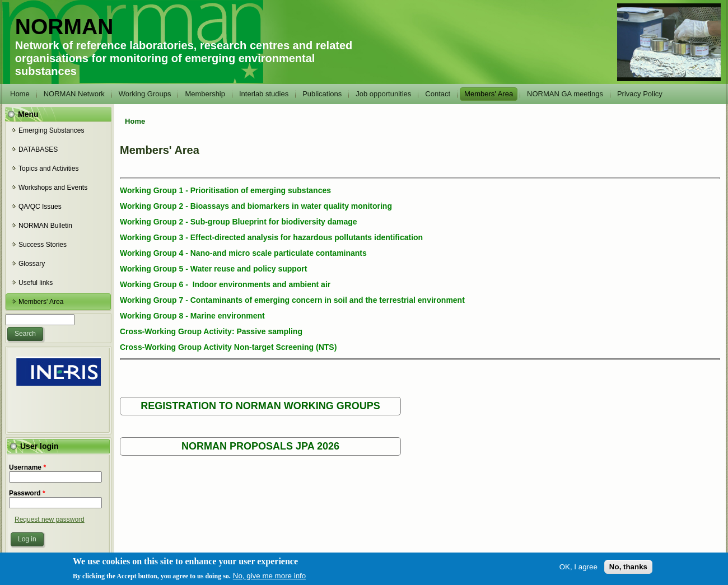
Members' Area (489, 94)
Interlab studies (264, 94)
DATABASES (38, 149)
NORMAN (64, 27)
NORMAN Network (74, 94)
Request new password (50, 520)
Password (27, 493)
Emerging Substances (51, 130)
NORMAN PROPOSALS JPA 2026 (260, 446)
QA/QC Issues (40, 207)
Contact (438, 94)
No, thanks (628, 569)
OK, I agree (578, 569)
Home (20, 94)
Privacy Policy (640, 94)
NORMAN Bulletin (45, 226)
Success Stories (43, 245)
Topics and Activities (48, 169)
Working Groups (145, 94)
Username (27, 467)
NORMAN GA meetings (565, 94)
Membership (205, 94)
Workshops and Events (53, 188)
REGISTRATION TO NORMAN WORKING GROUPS (260, 406)
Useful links (36, 283)
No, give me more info (269, 578)
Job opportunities (383, 94)
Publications (322, 94)
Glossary (32, 264)
